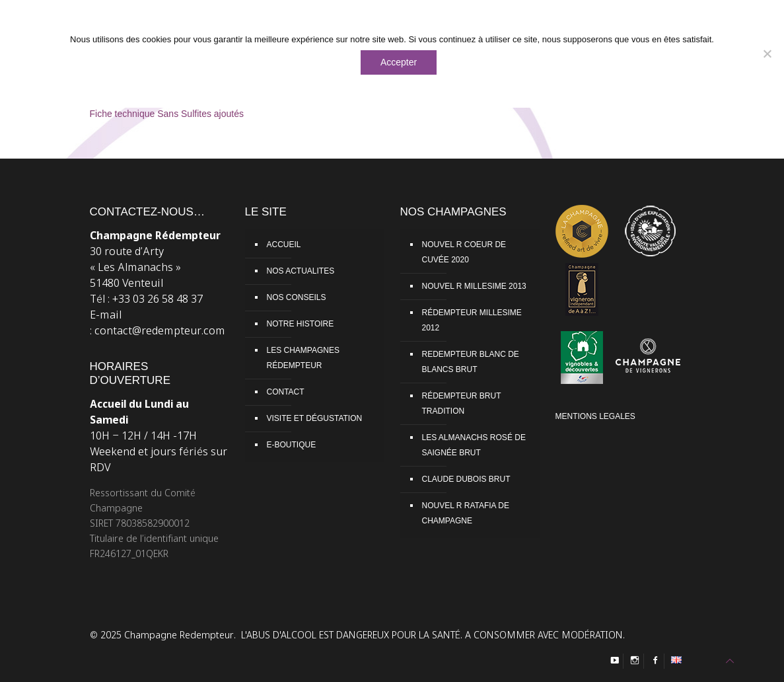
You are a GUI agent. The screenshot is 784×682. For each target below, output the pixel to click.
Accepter (399, 62)
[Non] (767, 54)
